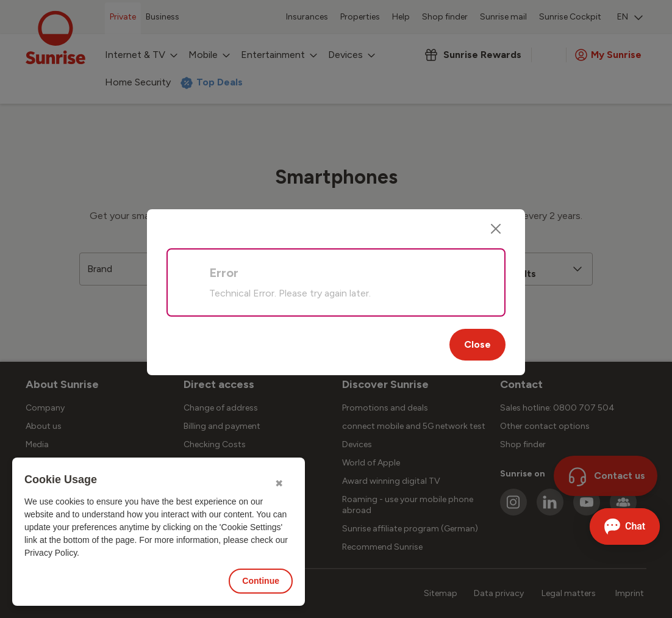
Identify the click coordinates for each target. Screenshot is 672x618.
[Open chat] (625, 526)
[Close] (496, 229)
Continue (261, 581)
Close (477, 344)
